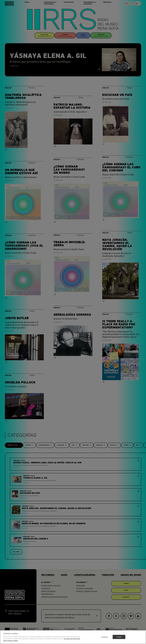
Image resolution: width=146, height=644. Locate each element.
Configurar (105, 638)
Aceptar (119, 638)
